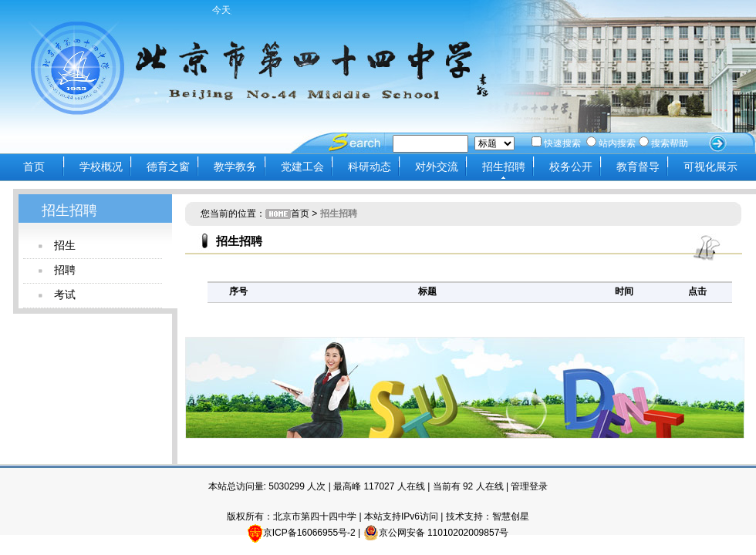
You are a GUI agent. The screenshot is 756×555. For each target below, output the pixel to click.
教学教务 (235, 166)
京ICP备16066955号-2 (309, 533)
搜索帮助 (663, 143)
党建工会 (302, 166)
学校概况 (101, 166)
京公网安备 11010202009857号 (436, 533)
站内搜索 (611, 143)
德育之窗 (168, 166)
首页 (34, 166)
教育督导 (638, 166)
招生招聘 (504, 166)
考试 (65, 294)
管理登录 (529, 486)
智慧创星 (511, 516)
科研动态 (370, 166)
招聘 (65, 270)
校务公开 (571, 166)
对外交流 (437, 166)
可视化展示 (710, 166)
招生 (65, 245)
